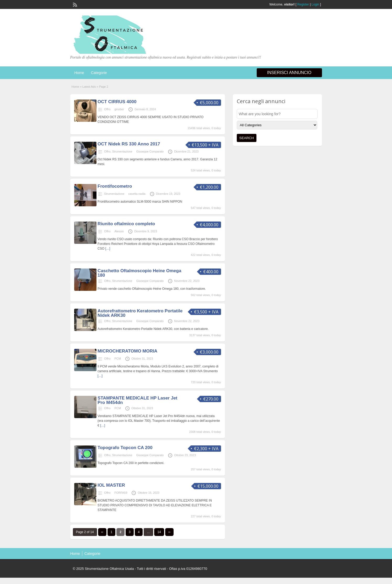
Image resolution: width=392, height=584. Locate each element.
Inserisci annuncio (289, 73)
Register (303, 4)
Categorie (99, 73)
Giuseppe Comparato (150, 151)
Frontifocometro (115, 186)
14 (159, 532)
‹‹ (102, 532)
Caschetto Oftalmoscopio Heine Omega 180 (139, 273)
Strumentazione (122, 151)
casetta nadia (137, 194)
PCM (117, 359)
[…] (108, 249)
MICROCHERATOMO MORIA (127, 351)
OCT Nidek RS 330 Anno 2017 (129, 144)
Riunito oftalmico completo (126, 224)
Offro (107, 109)
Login (315, 4)
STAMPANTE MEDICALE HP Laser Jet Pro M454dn (137, 400)
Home (79, 73)
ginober (119, 109)
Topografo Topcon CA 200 (125, 448)
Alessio (119, 231)
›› (169, 532)
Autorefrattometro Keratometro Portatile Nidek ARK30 (140, 313)
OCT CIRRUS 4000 (117, 102)
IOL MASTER (111, 485)
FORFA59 (121, 493)
